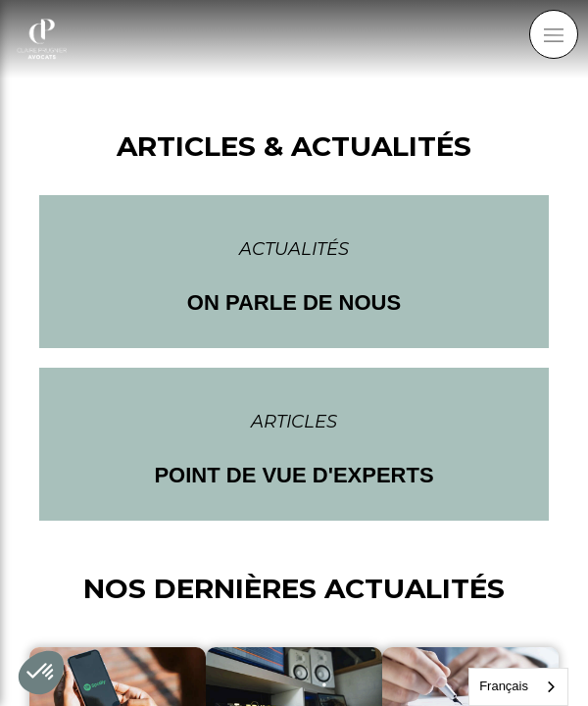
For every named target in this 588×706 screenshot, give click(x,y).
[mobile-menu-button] (554, 34)
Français (504, 686)
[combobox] (518, 687)
